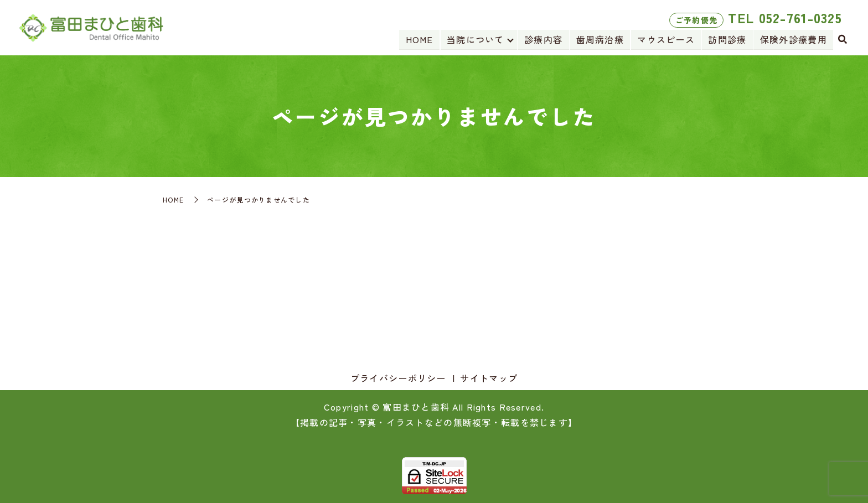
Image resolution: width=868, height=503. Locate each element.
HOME (421, 39)
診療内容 (545, 39)
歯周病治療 (601, 39)
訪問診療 (728, 39)
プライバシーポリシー (398, 378)
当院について (477, 39)
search (843, 40)
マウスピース (667, 39)
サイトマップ (489, 378)
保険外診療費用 (794, 39)
